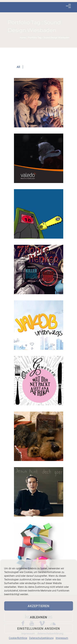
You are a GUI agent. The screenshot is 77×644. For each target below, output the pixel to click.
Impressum (62, 638)
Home (23, 38)
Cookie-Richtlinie (18, 638)
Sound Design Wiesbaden (56, 38)
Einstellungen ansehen (39, 629)
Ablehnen (39, 617)
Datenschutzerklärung (41, 638)
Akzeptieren (39, 606)
